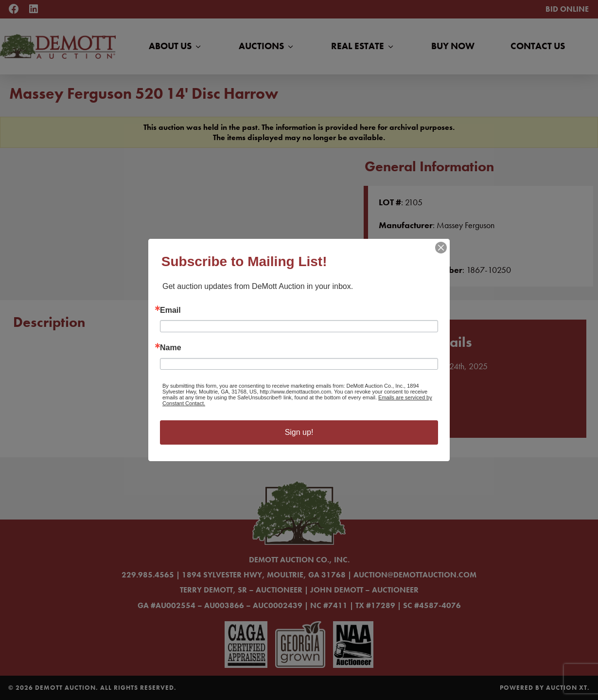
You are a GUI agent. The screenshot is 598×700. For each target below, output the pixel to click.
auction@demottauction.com (415, 575)
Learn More (407, 415)
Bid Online (567, 9)
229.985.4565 (148, 575)
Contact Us (538, 46)
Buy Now (453, 46)
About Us (176, 46)
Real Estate (363, 46)
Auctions (267, 46)
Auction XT (567, 688)
